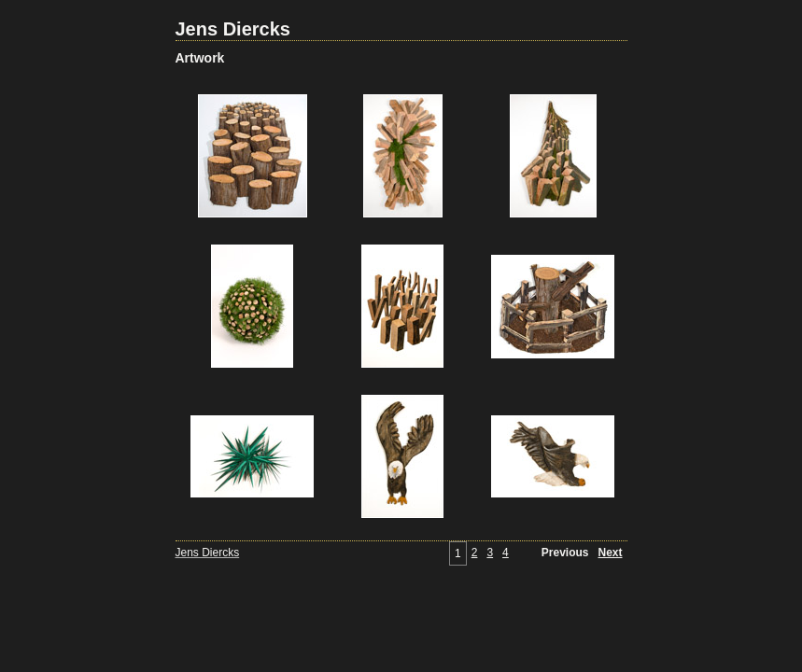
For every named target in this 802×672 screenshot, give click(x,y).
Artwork (200, 58)
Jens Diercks (233, 29)
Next (610, 553)
